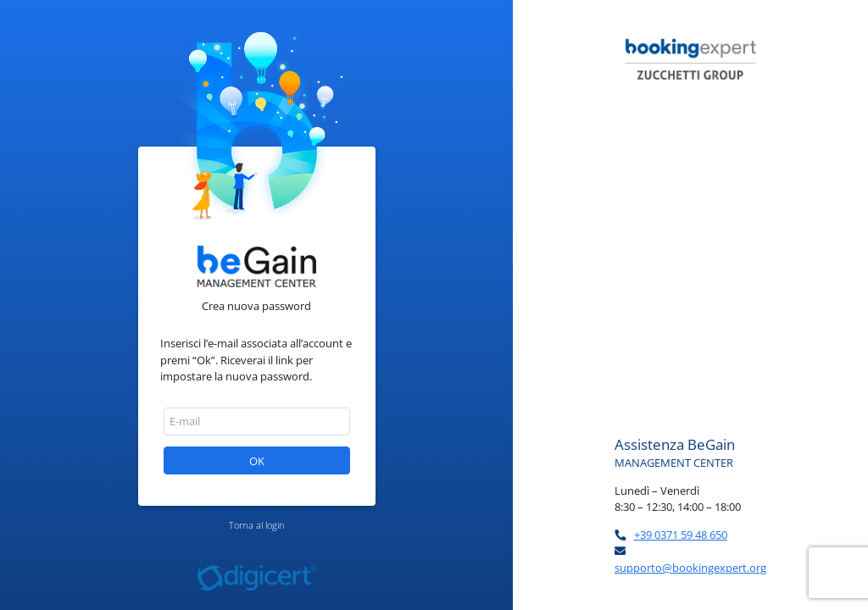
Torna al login (257, 525)
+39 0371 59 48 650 (681, 535)
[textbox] (257, 421)
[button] (257, 460)
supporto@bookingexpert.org (690, 568)
